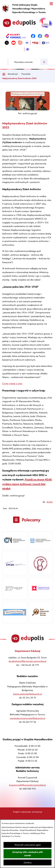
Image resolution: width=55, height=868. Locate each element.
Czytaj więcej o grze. (12, 383)
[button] (28, 110)
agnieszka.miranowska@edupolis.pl (28, 718)
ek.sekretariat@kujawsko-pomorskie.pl (27, 661)
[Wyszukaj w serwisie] (24, 62)
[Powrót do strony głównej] (4, 74)
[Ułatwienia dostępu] (28, 49)
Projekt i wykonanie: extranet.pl (27, 812)
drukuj (50, 502)
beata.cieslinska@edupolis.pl (28, 694)
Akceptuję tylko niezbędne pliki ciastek (28, 854)
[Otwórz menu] (51, 4)
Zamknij (28, 863)
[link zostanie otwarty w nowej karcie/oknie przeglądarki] (16, 36)
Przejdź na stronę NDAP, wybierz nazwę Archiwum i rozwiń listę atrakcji (27, 484)
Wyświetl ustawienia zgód (27, 845)
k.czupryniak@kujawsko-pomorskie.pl (27, 785)
